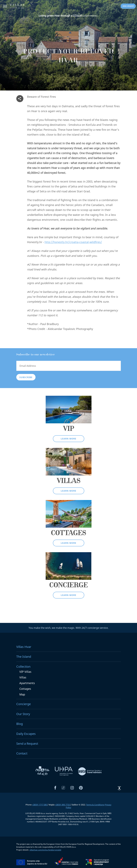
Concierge (24, 704)
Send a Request (27, 744)
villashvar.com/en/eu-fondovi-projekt (45, 850)
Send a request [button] (128, 6)
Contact (22, 753)
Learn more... (68, 16)
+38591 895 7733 (63, 805)
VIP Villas (25, 672)
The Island (24, 657)
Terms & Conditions (95, 805)
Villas (23, 677)
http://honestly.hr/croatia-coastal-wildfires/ (73, 242)
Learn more (68, 439)
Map (22, 694)
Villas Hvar (24, 647)
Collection (23, 667)
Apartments (27, 683)
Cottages (25, 689)
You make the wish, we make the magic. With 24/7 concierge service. (68, 628)
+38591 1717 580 (40, 805)
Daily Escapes (26, 734)
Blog (20, 724)
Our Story (23, 714)
